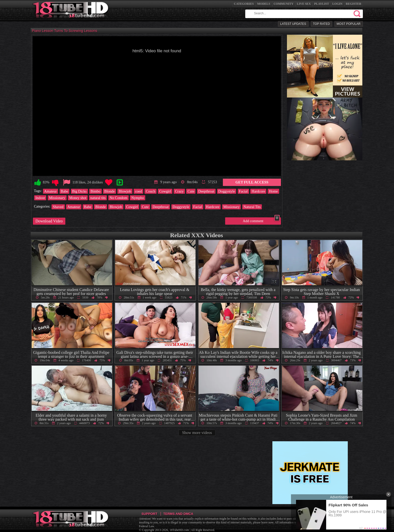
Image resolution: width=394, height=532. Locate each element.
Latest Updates (293, 24)
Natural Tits (252, 207)
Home (273, 191)
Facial (243, 191)
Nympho (137, 198)
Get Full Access (252, 182)
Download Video (49, 221)
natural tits (98, 198)
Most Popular (349, 24)
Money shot (78, 198)
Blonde (110, 191)
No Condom (118, 198)
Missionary (57, 198)
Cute (191, 191)
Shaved (58, 207)
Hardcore (258, 191)
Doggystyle (227, 191)
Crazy (179, 191)
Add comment (261, 220)
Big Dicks (79, 191)
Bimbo (95, 191)
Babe (65, 191)
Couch (151, 191)
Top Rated (322, 24)
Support (149, 514)
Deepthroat (206, 191)
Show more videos (197, 433)
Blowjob (125, 191)
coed (138, 191)
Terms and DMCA (178, 514)
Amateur (51, 191)
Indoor (40, 198)
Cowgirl (165, 191)
